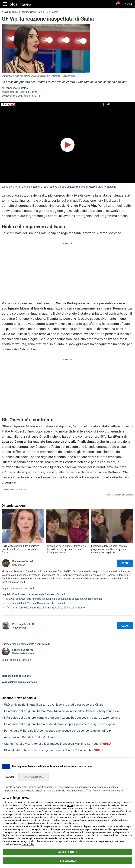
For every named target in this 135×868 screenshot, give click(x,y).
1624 (69, 806)
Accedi (129, 4)
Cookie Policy (28, 844)
